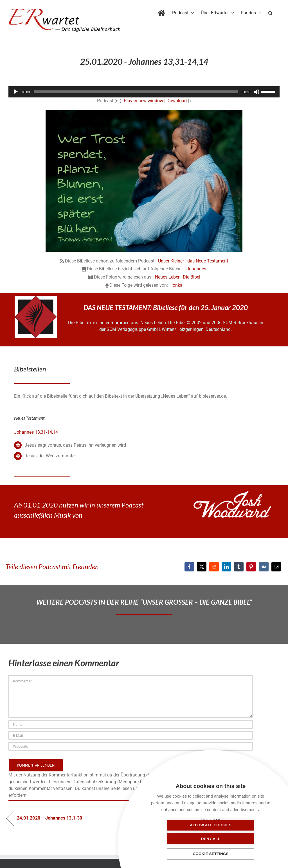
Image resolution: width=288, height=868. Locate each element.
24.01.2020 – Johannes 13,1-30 (49, 818)
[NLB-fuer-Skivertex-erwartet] (36, 298)
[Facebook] (189, 567)
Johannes (196, 269)
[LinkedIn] (226, 567)
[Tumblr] (239, 567)
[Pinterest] (251, 567)
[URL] (130, 746)
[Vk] (264, 567)
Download (177, 101)
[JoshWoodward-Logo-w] (232, 493)
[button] (270, 12)
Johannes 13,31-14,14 (36, 432)
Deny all (239, 839)
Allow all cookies (183, 839)
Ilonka (176, 285)
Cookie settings (211, 854)
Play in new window (143, 101)
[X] (202, 567)
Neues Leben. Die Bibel (178, 277)
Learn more (211, 819)
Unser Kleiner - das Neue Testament (193, 261)
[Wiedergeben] (16, 92)
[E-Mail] (276, 567)
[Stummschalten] (256, 92)
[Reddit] (214, 567)
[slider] (136, 92)
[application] (144, 92)
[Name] (130, 725)
